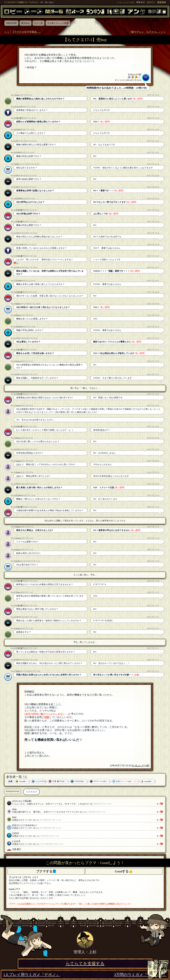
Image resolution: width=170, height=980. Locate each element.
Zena (17, 95)
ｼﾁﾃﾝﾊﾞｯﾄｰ (19, 141)
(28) (18, 464)
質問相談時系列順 (12, 791)
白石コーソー (21, 164)
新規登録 (162, 2)
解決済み (26, 23)
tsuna (18, 406)
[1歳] (139, 74)
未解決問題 (11, 23)
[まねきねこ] (31, 825)
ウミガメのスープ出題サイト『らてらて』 (22, 2)
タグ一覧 (39, 23)
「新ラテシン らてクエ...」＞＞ (147, 32)
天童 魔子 (19, 118)
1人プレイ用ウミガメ (32, 975)
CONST (18, 130)
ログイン (151, 2)
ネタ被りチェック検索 (58, 23)
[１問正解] (27, 801)
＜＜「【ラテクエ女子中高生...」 (23, 32)
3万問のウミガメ (140, 975)
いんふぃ (132, 74)
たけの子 (19, 107)
